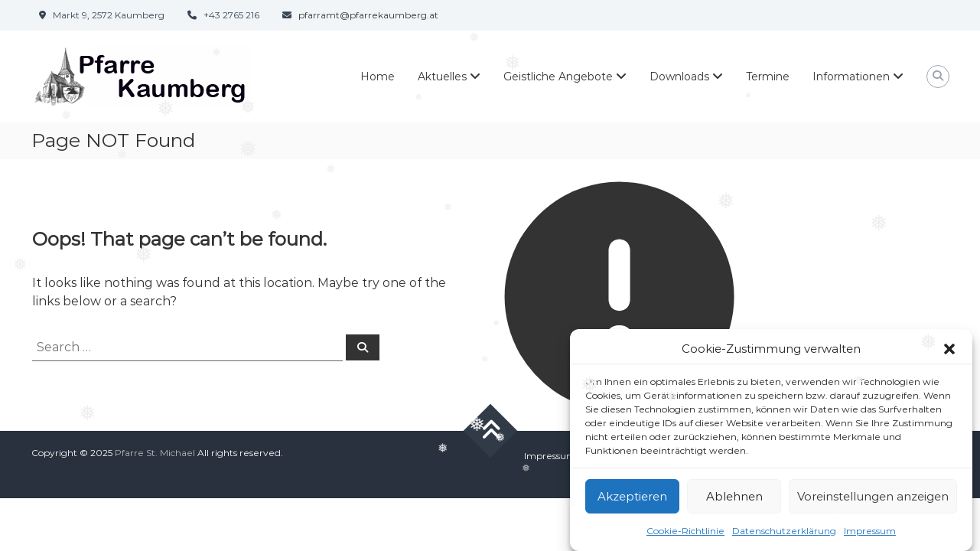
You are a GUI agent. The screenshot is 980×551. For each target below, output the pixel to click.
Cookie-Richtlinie (685, 531)
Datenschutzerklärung (784, 531)
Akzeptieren (632, 496)
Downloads (679, 77)
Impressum (870, 531)
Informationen (851, 77)
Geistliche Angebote (558, 77)
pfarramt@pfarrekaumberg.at (368, 15)
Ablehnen (734, 496)
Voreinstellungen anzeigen (873, 496)
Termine (768, 77)
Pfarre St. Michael (155, 453)
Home (378, 77)
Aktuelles (442, 77)
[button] (949, 349)
